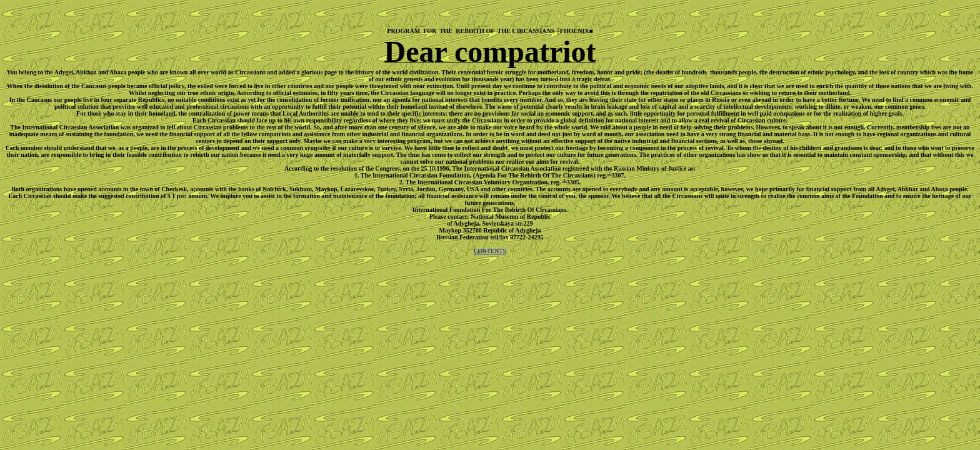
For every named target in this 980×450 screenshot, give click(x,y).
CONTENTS (490, 251)
